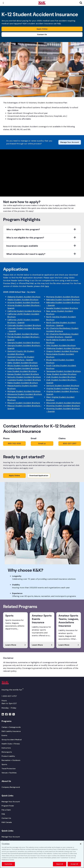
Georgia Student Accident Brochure (24, 343)
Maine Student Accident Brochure (23, 383)
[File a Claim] (6, 810)
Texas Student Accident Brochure (61, 374)
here (47, 286)
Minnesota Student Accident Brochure (25, 394)
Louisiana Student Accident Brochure (24, 380)
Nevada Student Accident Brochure (62, 308)
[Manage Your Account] (11, 802)
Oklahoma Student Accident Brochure (63, 348)
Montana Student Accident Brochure (63, 297)
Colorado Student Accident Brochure (24, 325)
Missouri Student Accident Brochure (24, 403)
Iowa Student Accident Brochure (22, 371)
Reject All (60, 864)
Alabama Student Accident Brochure (24, 297)
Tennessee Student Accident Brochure (63, 371)
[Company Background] (11, 787)
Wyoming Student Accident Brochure (63, 406)
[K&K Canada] (7, 822)
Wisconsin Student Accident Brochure (63, 403)
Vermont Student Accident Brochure (63, 386)
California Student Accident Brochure (24, 311)
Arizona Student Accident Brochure (23, 302)
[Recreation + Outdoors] (11, 760)
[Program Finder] (8, 806)
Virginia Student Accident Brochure (62, 389)
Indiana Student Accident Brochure (23, 368)
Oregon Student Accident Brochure (62, 351)
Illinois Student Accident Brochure (23, 366)
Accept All (74, 864)
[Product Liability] (8, 756)
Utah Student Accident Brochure (61, 377)
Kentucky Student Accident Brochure (24, 377)
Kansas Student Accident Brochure (23, 374)
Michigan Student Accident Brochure (24, 391)
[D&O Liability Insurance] (11, 731)
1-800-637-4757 (9, 696)
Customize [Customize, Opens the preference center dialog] (8, 864)
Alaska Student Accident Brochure (23, 300)
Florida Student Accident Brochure (23, 334)
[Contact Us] (6, 818)
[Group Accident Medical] (12, 740)
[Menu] (3, 715)
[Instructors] (6, 748)
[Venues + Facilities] (9, 773)
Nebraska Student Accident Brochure (63, 300)
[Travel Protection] (9, 769)
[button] (42, 229)
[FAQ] (3, 814)
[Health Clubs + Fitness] (11, 744)
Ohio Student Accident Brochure (61, 346)
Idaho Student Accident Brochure (22, 363)
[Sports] (4, 764)
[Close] (81, 844)
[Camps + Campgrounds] (11, 727)
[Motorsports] (7, 752)
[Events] (4, 735)
